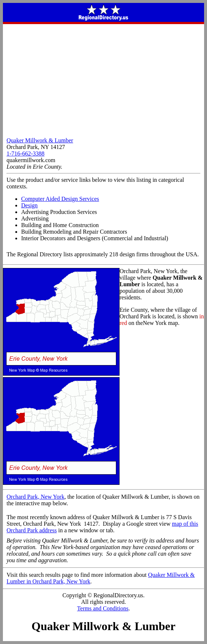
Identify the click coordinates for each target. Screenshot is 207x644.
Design (29, 205)
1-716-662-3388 (26, 154)
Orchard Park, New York (36, 497)
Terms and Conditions (103, 608)
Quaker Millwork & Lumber (40, 140)
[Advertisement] (103, 79)
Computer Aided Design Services (60, 199)
